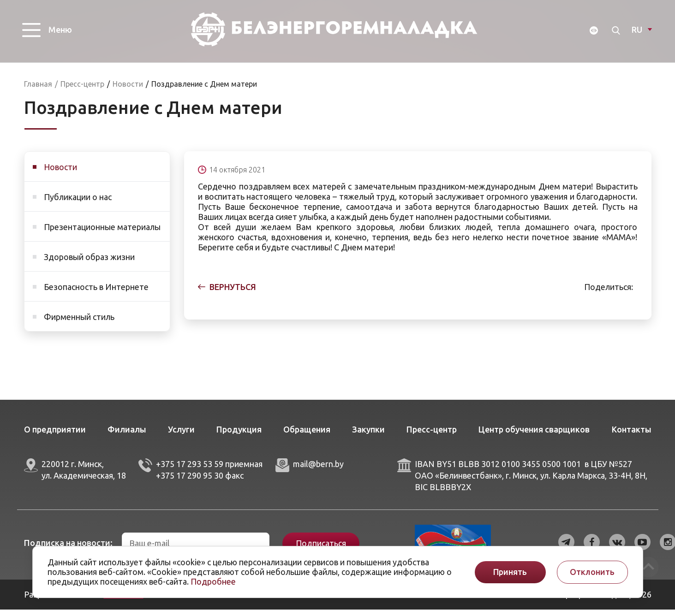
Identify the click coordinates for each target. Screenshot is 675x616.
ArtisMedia (124, 601)
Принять (510, 572)
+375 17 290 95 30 (190, 482)
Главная (38, 90)
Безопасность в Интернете (96, 293)
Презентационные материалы (102, 233)
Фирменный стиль (79, 323)
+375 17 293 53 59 (190, 470)
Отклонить (592, 572)
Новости (60, 173)
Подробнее (213, 581)
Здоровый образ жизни (89, 263)
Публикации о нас (78, 203)
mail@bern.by (318, 470)
